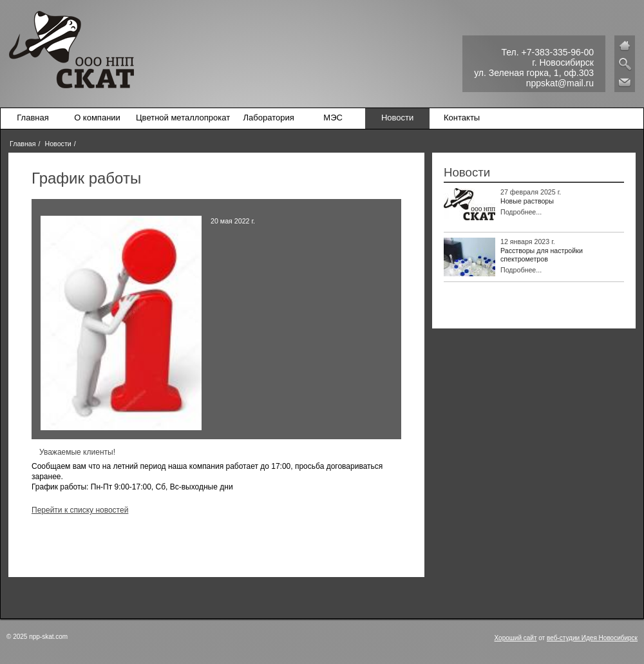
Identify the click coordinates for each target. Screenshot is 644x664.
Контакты (462, 118)
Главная (33, 118)
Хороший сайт (516, 638)
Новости (397, 118)
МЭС (333, 118)
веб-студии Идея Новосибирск (592, 638)
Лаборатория (269, 118)
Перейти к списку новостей (80, 510)
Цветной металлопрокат (183, 118)
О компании (97, 118)
